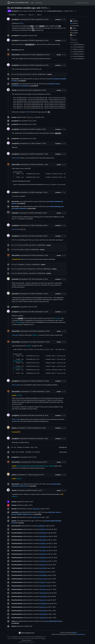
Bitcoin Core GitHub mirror (18, 3)
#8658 (28, 112)
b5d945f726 (43, 543)
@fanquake (15, 229)
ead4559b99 (43, 614)
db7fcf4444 (43, 554)
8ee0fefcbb (43, 572)
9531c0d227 (43, 550)
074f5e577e (43, 582)
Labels (32, 3)
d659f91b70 (43, 529)
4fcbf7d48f (42, 568)
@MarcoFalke (16, 158)
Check (39, 15)
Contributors (39, 3)
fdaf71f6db (43, 533)
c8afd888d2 (41, 526)
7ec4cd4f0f (42, 596)
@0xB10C (74, 633)
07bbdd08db (43, 575)
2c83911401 (36, 517)
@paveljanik (16, 335)
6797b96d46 (43, 604)
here (15, 219)
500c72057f (43, 586)
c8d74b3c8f (43, 547)
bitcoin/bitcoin (39, 637)
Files (32, 15)
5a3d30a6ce (43, 558)
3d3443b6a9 (43, 618)
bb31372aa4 (43, 579)
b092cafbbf (43, 540)
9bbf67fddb (43, 611)
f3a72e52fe (43, 600)
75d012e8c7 (36, 509)
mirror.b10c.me (81, 634)
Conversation (12, 15)
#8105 (21, 23)
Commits (22, 15)
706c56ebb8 (43, 593)
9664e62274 (43, 565)
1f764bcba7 (43, 589)
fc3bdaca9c (43, 607)
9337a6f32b (43, 561)
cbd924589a (43, 536)
